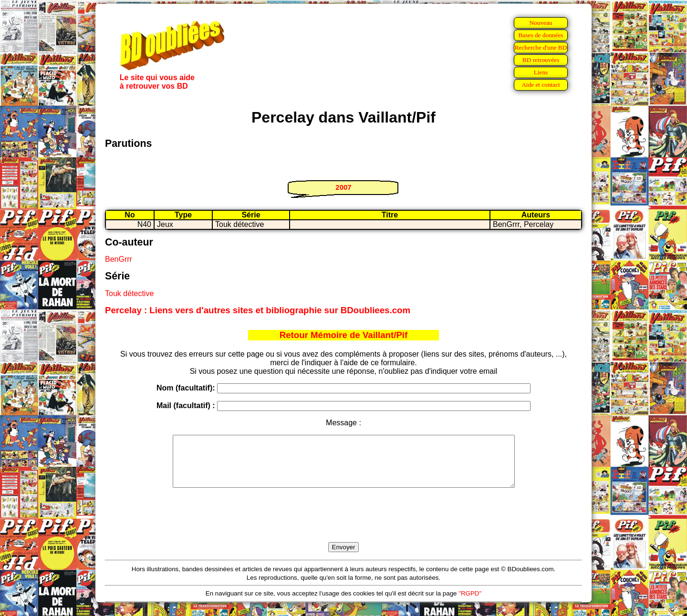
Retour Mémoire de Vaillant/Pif (344, 335)
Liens (541, 72)
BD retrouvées (541, 60)
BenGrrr (119, 259)
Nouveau (541, 23)
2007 (343, 187)
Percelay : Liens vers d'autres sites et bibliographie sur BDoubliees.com (258, 310)
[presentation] (343, 526)
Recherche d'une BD (541, 47)
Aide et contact (541, 85)
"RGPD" (470, 603)
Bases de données (541, 35)
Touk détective (129, 293)
